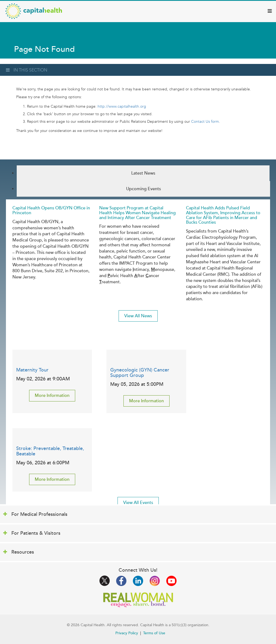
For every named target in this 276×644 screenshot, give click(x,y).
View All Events (138, 503)
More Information (52, 396)
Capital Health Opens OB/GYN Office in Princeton (51, 210)
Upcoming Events (144, 189)
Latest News (143, 173)
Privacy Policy (127, 633)
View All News (138, 316)
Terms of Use (154, 633)
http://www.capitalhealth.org (122, 106)
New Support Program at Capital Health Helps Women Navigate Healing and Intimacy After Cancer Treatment (137, 213)
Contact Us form (205, 122)
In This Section (27, 70)
